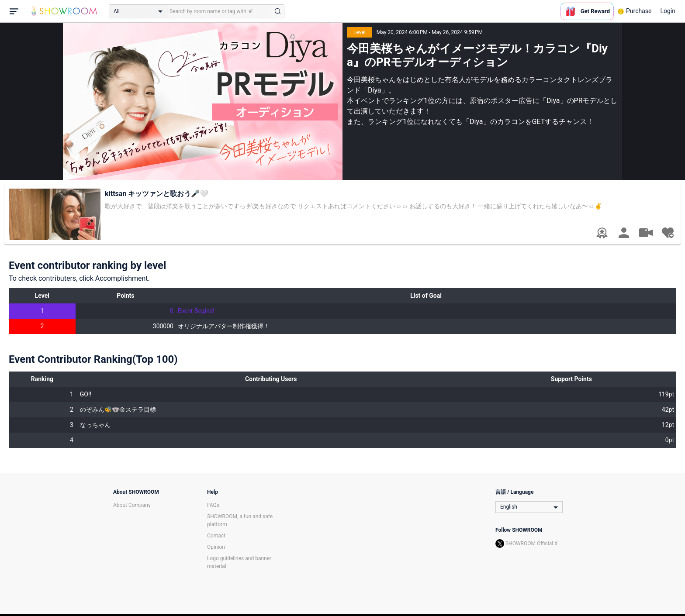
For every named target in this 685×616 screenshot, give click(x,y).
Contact (216, 536)
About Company (132, 505)
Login (668, 11)
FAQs (213, 505)
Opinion (216, 547)
